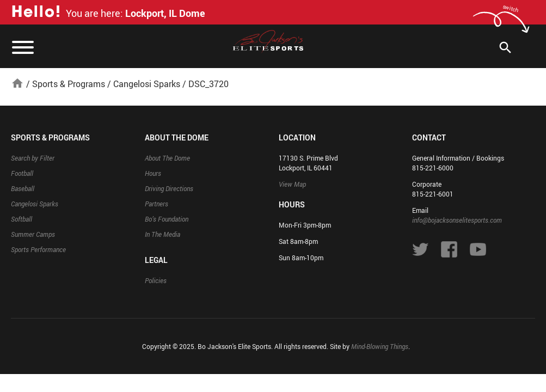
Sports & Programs (69, 84)
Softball (22, 219)
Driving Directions (169, 188)
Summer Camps (33, 234)
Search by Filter (33, 158)
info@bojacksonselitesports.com (457, 220)
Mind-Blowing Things (380, 346)
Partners (157, 204)
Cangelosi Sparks (147, 84)
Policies (156, 280)
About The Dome (167, 158)
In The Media (162, 234)
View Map (292, 184)
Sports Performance (38, 249)
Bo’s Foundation (167, 219)
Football (22, 173)
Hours (153, 173)
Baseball (23, 188)
